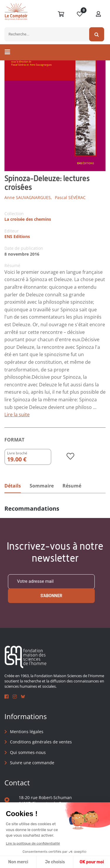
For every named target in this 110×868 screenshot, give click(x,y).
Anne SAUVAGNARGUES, (28, 197)
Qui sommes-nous (28, 752)
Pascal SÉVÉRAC (70, 197)
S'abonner (51, 596)
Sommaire (42, 486)
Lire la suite (17, 415)
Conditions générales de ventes (41, 742)
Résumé (72, 486)
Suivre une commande (32, 763)
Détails (13, 486)
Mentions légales (27, 732)
